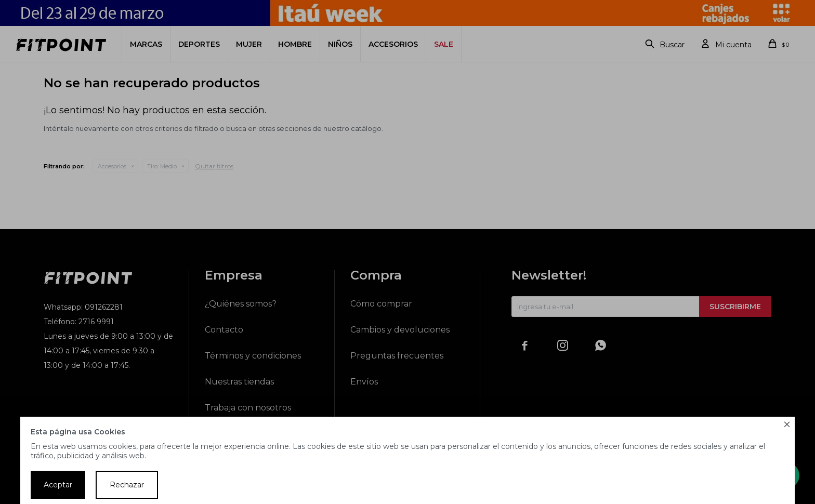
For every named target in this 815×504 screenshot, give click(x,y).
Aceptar (58, 485)
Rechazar (127, 485)
